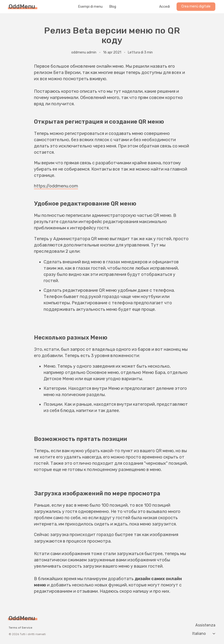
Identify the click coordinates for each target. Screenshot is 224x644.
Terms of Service (20, 628)
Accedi (165, 7)
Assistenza (205, 625)
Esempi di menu (90, 7)
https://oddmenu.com (56, 186)
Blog (113, 7)
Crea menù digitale (196, 6)
